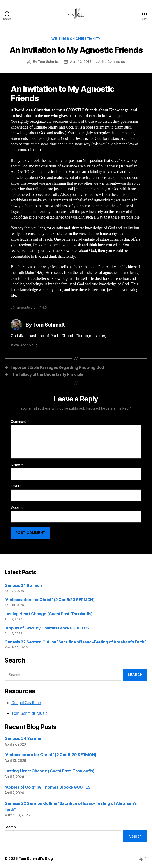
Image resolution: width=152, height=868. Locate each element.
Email (16, 486)
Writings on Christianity (76, 39)
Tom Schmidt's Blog (36, 859)
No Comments (113, 62)
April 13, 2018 (81, 62)
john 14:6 (40, 307)
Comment (20, 422)
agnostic (24, 307)
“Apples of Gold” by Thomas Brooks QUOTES (47, 628)
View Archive (24, 345)
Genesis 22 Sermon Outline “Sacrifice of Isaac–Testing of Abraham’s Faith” (75, 642)
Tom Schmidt (49, 62)
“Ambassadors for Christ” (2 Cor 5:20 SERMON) (50, 600)
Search (10, 827)
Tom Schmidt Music (29, 713)
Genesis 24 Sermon (23, 585)
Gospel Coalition (26, 703)
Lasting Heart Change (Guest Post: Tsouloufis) (49, 614)
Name (17, 465)
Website (17, 508)
